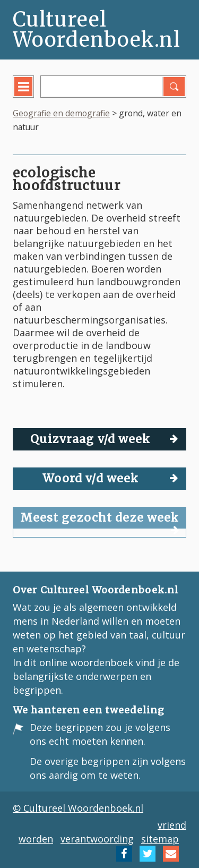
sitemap (160, 839)
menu (31, 95)
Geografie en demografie (61, 113)
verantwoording (97, 839)
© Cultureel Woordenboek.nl (78, 808)
